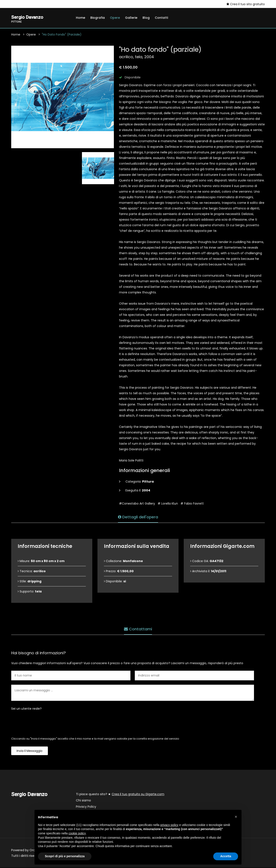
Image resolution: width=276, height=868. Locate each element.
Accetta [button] (226, 856)
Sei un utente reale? (26, 709)
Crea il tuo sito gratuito (246, 4)
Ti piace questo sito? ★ (120, 795)
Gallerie (131, 18)
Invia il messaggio (30, 752)
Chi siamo (83, 801)
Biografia (98, 18)
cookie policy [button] (77, 833)
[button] (236, 817)
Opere (115, 18)
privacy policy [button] (169, 825)
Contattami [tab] (138, 628)
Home (81, 18)
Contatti (161, 18)
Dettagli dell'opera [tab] (138, 516)
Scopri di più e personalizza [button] (65, 856)
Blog (146, 18)
